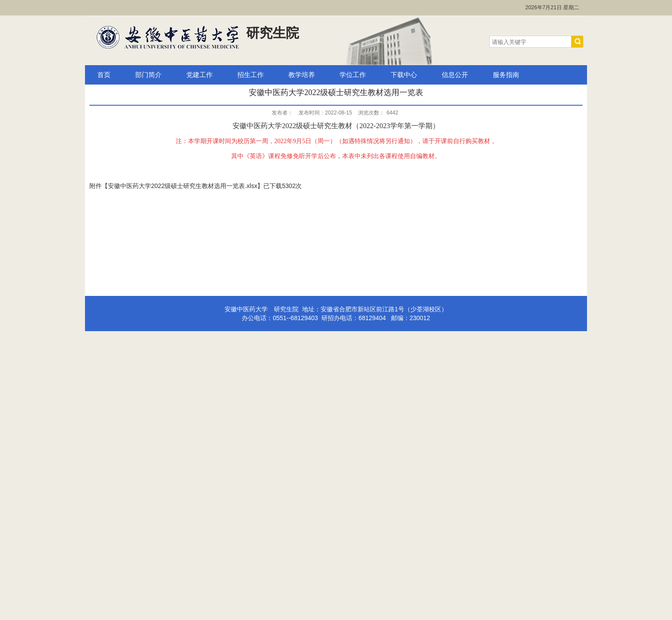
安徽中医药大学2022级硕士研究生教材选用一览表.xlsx (183, 186)
